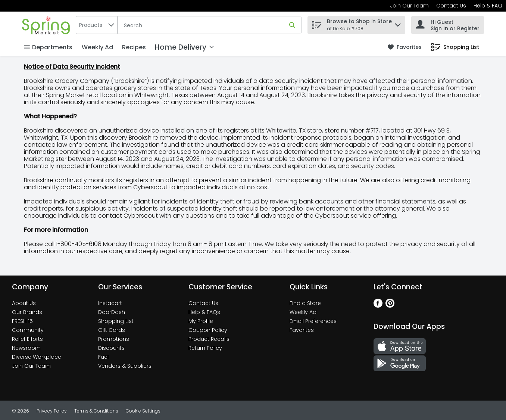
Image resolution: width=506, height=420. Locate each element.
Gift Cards (112, 330)
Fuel (103, 357)
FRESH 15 (22, 321)
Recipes (134, 47)
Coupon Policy (208, 330)
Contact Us (451, 6)
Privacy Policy (52, 411)
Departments (48, 47)
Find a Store (305, 303)
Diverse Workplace (37, 357)
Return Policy (205, 348)
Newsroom (26, 348)
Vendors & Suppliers (125, 366)
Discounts (111, 348)
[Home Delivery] (184, 47)
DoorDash (112, 312)
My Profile (201, 321)
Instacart (110, 303)
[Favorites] (405, 47)
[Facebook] (378, 306)
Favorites (302, 330)
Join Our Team (409, 6)
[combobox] (97, 25)
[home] (47, 25)
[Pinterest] (390, 306)
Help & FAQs (204, 312)
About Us (24, 303)
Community (28, 330)
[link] (405, 47)
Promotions (114, 339)
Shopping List (116, 321)
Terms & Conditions (96, 411)
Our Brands (27, 312)
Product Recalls (209, 339)
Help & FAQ (488, 6)
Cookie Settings (143, 411)
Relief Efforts (27, 339)
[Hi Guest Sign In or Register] (448, 25)
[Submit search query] (292, 25)
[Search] (210, 25)
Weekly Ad (97, 47)
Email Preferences (313, 321)
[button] (398, 23)
